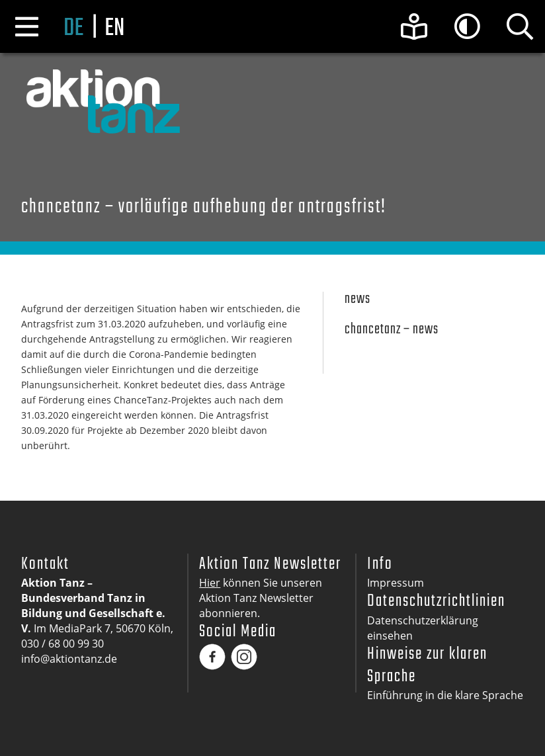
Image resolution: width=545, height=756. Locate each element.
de (73, 29)
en (114, 29)
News (357, 299)
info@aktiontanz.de (69, 659)
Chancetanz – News (392, 330)
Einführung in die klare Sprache (445, 695)
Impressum (396, 583)
